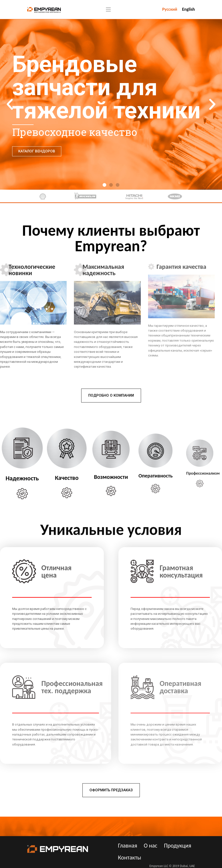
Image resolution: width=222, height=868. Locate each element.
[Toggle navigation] (108, 9)
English (189, 9)
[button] (104, 185)
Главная (128, 845)
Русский (170, 9)
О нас (151, 845)
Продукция (178, 845)
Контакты (129, 857)
